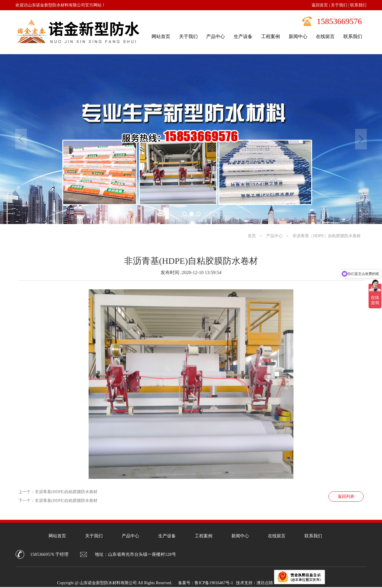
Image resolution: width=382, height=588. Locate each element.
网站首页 (57, 536)
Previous (21, 139)
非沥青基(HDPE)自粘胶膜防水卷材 (66, 492)
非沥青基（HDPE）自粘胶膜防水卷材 (327, 236)
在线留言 (277, 536)
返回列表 (346, 496)
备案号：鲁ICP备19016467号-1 (205, 583)
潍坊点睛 (265, 583)
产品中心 (274, 236)
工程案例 (204, 536)
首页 (252, 236)
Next (361, 139)
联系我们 (358, 5)
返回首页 (320, 5)
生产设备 (167, 536)
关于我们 (339, 5)
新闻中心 (240, 536)
